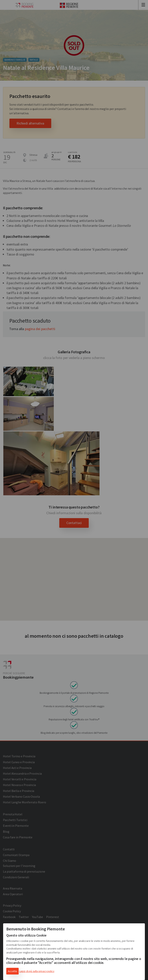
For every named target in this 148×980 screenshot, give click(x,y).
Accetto (12, 971)
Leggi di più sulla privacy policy (37, 971)
